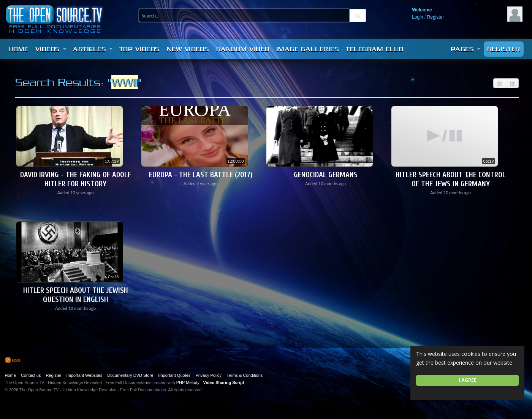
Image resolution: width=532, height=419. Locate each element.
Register (436, 17)
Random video (243, 49)
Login (417, 17)
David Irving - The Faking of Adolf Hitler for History (76, 179)
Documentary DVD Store (130, 375)
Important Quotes (174, 375)
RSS (13, 360)
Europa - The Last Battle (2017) (201, 175)
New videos (188, 49)
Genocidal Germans (326, 175)
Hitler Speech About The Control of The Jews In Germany (451, 179)
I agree (468, 380)
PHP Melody (188, 382)
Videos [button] (51, 49)
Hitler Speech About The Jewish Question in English (76, 295)
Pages (465, 49)
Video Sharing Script (223, 382)
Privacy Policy (208, 375)
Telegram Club (375, 49)
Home (18, 49)
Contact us (31, 375)
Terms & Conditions (245, 375)
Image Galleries (308, 49)
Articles (93, 49)
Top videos (140, 49)
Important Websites (85, 375)
